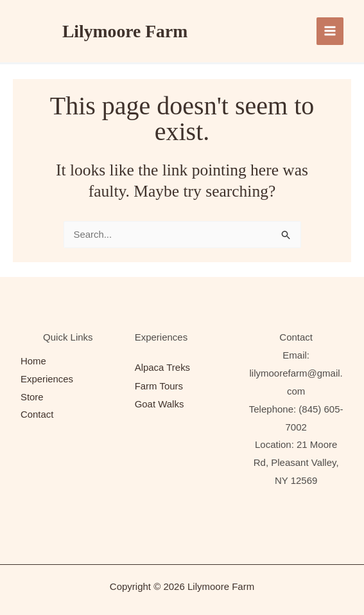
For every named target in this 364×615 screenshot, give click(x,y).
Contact (37, 415)
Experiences (47, 379)
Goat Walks (160, 403)
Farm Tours (159, 385)
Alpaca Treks (163, 367)
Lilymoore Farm (126, 31)
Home (33, 362)
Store (32, 397)
